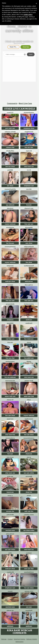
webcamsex (29, 281)
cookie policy (28, 15)
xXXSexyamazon (10, 247)
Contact (10, 639)
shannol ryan (29, 208)
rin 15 (29, 170)
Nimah (29, 496)
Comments (12, 104)
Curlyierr (29, 553)
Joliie (10, 553)
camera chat (10, 147)
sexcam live (10, 511)
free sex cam (10, 301)
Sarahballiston (29, 572)
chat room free (10, 435)
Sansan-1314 (29, 591)
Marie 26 (29, 151)
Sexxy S (10, 496)
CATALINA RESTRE (29, 515)
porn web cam (10, 128)
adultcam (29, 320)
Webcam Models (32, 639)
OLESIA (29, 342)
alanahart (10, 208)
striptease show (29, 128)
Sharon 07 (10, 400)
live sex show (10, 167)
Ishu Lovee (10, 457)
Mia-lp (29, 457)
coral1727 (10, 113)
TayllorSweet (29, 419)
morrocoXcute (10, 381)
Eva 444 (29, 189)
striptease (10, 320)
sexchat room (10, 530)
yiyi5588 (10, 170)
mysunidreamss (29, 438)
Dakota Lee (10, 610)
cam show (29, 243)
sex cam (29, 607)
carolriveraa (29, 534)
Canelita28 (29, 610)
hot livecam (10, 243)
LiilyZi (29, 400)
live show (29, 262)
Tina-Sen (10, 342)
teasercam (10, 492)
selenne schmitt (10, 132)
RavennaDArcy (10, 438)
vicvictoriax (10, 227)
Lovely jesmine (29, 304)
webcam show (10, 281)
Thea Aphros (29, 285)
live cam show (10, 416)
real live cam (10, 339)
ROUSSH (10, 591)
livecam (29, 205)
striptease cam (29, 186)
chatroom (29, 454)
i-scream (10, 285)
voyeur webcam (10, 224)
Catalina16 (29, 323)
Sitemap (4, 639)
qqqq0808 (10, 323)
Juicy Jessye (10, 534)
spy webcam (10, 205)
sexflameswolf (29, 266)
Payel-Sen (10, 419)
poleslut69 (10, 515)
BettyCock (10, 266)
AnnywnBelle (10, 304)
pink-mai (10, 476)
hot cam (10, 454)
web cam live (29, 511)
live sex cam (29, 147)
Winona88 (29, 476)
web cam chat (29, 569)
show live (29, 492)
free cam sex (29, 224)
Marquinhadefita (10, 189)
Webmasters (19, 642)
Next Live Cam (25, 104)
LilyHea (29, 362)
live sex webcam (10, 377)
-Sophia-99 (10, 572)
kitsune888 (29, 227)
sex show (10, 186)
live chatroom (29, 339)
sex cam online (29, 473)
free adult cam (29, 358)
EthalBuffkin (10, 151)
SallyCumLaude (29, 247)
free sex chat (10, 358)
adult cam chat (29, 396)
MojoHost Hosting (19, 639)
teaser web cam (10, 396)
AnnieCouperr (10, 362)
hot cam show (29, 435)
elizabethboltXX (29, 113)
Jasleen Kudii (29, 381)
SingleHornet (29, 132)
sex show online (29, 530)
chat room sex (29, 167)
